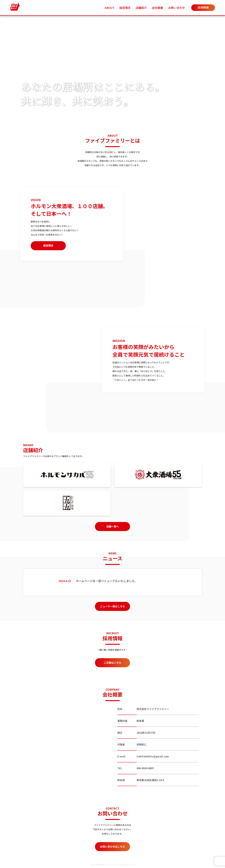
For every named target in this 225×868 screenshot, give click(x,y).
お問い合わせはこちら (112, 846)
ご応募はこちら (112, 663)
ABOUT (110, 8)
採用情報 (203, 7)
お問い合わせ (177, 8)
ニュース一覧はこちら (113, 606)
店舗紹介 (141, 8)
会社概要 (157, 8)
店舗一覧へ (112, 526)
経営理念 (125, 8)
